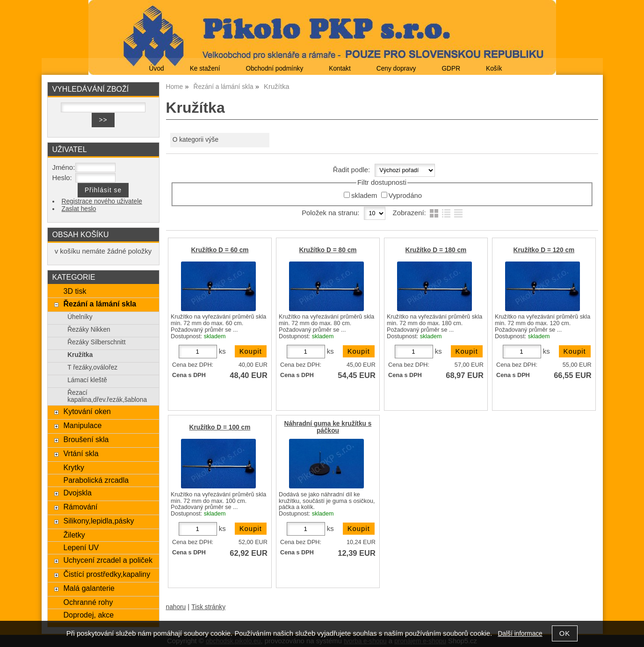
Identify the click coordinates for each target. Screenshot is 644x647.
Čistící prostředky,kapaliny (107, 574)
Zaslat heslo (79, 209)
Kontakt (340, 69)
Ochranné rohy (88, 602)
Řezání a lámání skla (100, 304)
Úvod (157, 69)
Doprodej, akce (88, 615)
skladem (364, 196)
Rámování (80, 507)
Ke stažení (205, 69)
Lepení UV (81, 547)
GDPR (451, 69)
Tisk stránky (208, 607)
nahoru (176, 607)
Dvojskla (77, 493)
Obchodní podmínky (274, 69)
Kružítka (80, 355)
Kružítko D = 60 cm (220, 250)
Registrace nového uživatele (102, 201)
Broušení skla (86, 439)
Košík (494, 69)
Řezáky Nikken (89, 330)
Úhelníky (80, 317)
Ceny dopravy (396, 69)
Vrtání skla (81, 453)
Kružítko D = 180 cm (436, 250)
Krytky (74, 467)
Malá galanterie (89, 588)
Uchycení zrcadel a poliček (108, 560)
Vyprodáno (405, 196)
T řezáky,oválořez (92, 367)
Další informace (520, 634)
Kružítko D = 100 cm (220, 427)
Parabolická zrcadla (96, 480)
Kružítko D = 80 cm (328, 250)
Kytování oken (87, 411)
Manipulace (82, 425)
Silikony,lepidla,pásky (98, 521)
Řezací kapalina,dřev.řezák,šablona (107, 396)
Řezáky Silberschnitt (96, 342)
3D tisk (75, 291)
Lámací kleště (87, 380)
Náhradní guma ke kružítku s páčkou (328, 427)
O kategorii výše (195, 140)
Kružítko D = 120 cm (544, 250)
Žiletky (74, 535)
